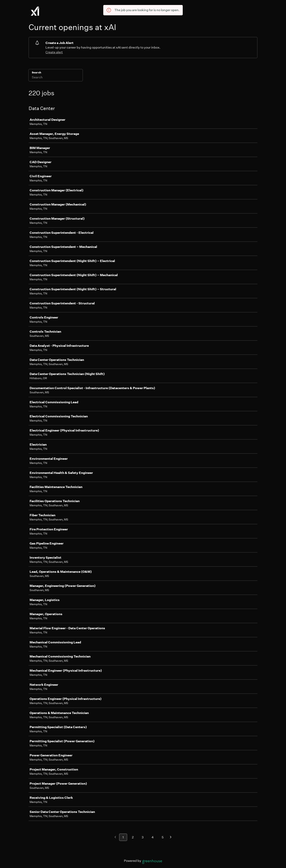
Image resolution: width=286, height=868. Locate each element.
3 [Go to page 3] (143, 837)
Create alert (54, 52)
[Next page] (171, 837)
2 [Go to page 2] (133, 837)
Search (36, 73)
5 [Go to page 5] (163, 837)
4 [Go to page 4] (153, 837)
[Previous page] (115, 837)
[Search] (56, 78)
